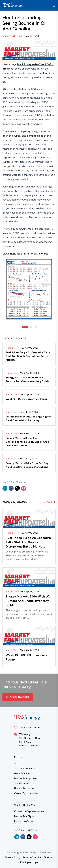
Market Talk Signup (25, 816)
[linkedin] (5, 488)
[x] (17, 488)
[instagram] (24, 488)
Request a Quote (24, 821)
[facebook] (11, 488)
